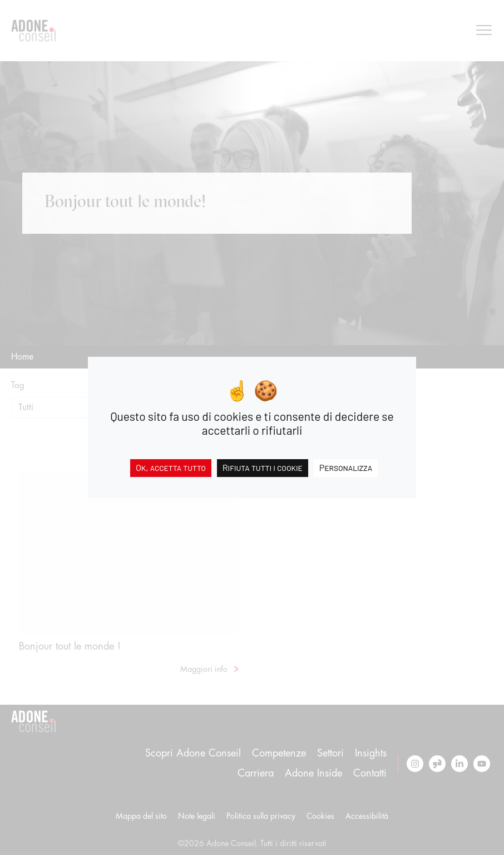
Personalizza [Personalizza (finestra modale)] (346, 467)
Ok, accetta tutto (171, 467)
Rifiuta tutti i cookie (263, 467)
